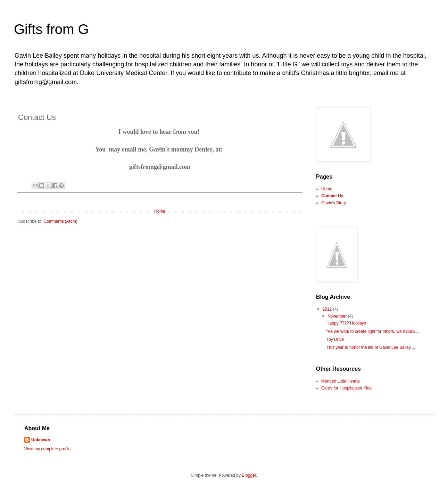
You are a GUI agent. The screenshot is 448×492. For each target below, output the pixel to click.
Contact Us (332, 196)
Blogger (249, 475)
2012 (328, 309)
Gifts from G (51, 29)
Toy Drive (335, 339)
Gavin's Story (334, 203)
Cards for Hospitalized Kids (346, 388)
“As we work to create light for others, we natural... (373, 331)
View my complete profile (47, 449)
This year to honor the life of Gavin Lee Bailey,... (371, 347)
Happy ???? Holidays (346, 323)
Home (160, 211)
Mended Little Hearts (341, 381)
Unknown (41, 440)
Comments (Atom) (60, 221)
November (338, 316)
